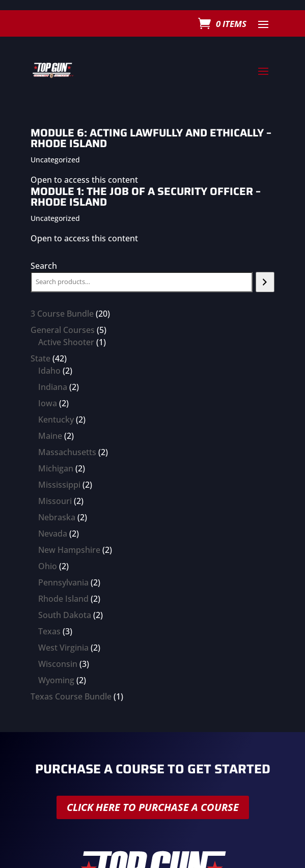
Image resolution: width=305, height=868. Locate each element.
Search (44, 266)
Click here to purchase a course (153, 807)
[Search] (265, 282)
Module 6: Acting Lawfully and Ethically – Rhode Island (151, 138)
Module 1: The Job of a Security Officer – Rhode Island (146, 197)
